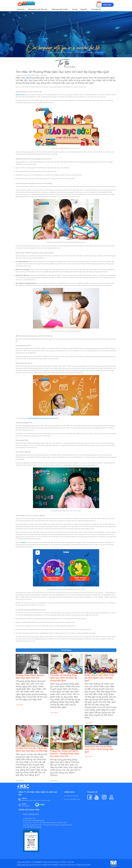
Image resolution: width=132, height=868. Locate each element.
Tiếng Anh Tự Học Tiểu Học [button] (38, 9)
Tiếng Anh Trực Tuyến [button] (60, 9)
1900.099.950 (26, 806)
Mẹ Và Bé (28, 75)
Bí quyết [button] (84, 9)
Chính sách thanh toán (73, 799)
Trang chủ (21, 9)
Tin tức (75, 9)
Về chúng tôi (96, 9)
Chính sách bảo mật (72, 796)
